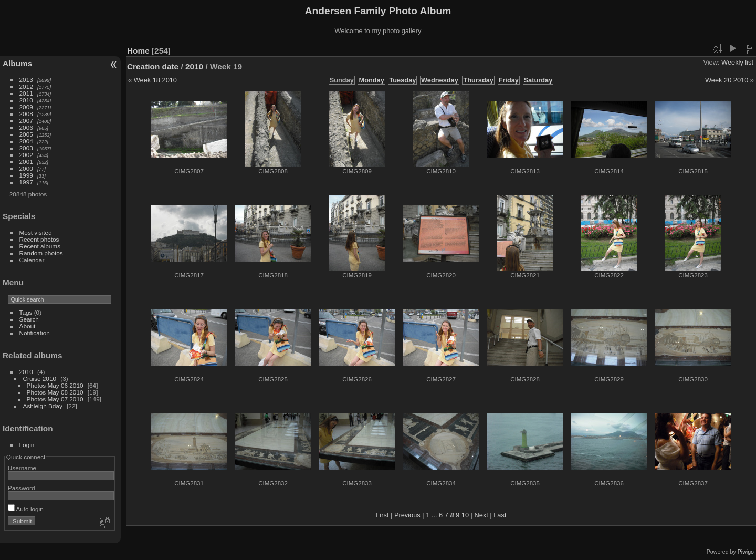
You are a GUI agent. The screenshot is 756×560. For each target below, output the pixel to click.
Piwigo (746, 552)
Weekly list (737, 62)
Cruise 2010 (40, 378)
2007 (26, 121)
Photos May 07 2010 (55, 399)
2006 (26, 127)
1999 (26, 175)
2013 (26, 80)
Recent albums (40, 246)
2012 (26, 86)
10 (465, 515)
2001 (26, 162)
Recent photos (39, 239)
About (28, 326)
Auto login (26, 509)
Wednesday (440, 80)
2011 (26, 93)
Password (22, 488)
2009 (26, 107)
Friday (509, 80)
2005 (26, 134)
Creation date (153, 66)
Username (22, 468)
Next (481, 515)
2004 (26, 141)
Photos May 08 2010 (55, 392)
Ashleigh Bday (43, 406)
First (382, 515)
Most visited (36, 232)
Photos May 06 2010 (55, 385)
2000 (26, 168)
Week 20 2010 (727, 80)
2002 (26, 155)
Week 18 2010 (155, 80)
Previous (407, 515)
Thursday (478, 80)
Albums (17, 63)
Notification (35, 333)
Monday (371, 80)
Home (138, 51)
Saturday (538, 80)
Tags (26, 312)
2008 (26, 114)
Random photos (41, 253)
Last (500, 515)
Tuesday (402, 80)
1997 (26, 182)
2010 (26, 100)
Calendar (32, 260)
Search (29, 319)
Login (27, 445)
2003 (26, 148)
